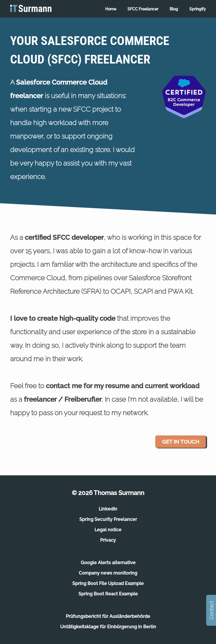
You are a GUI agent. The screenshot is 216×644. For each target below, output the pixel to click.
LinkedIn (108, 509)
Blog (174, 9)
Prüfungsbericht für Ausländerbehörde (108, 616)
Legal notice (108, 530)
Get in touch (181, 442)
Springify (198, 9)
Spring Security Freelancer (108, 519)
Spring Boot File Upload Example (108, 583)
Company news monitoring (108, 573)
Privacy (108, 540)
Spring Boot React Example (108, 594)
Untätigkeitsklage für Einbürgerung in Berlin (108, 627)
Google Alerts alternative (108, 563)
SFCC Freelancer (143, 9)
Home (111, 9)
